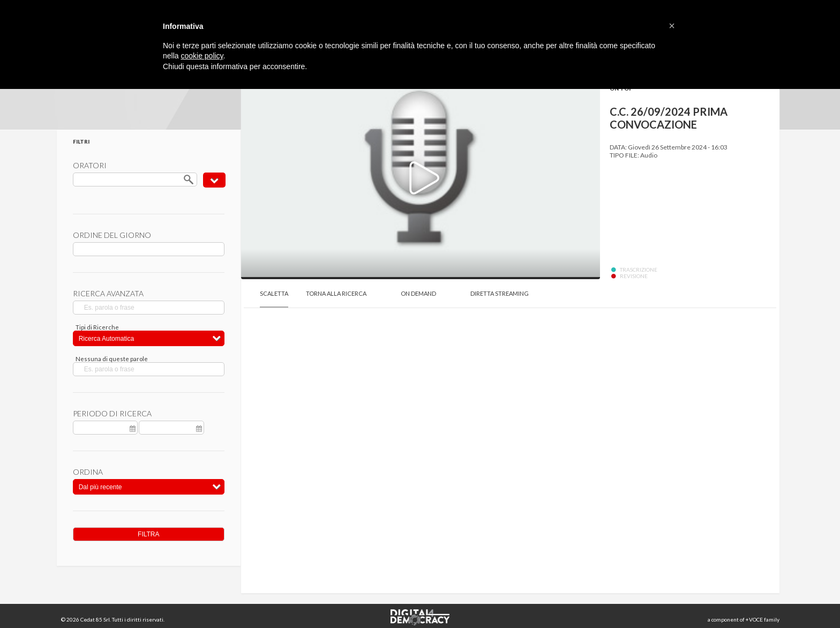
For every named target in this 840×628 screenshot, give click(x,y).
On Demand (418, 293)
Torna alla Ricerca (336, 293)
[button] (672, 26)
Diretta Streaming (500, 293)
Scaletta (274, 293)
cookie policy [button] (202, 56)
